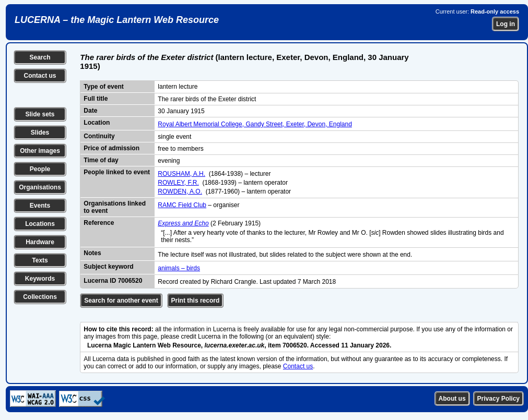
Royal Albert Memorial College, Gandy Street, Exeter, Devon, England (255, 124)
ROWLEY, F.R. (178, 183)
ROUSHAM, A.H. (181, 174)
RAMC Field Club (182, 205)
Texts (40, 260)
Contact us (40, 76)
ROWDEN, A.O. (180, 191)
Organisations (40, 187)
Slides (40, 133)
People (40, 169)
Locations (40, 224)
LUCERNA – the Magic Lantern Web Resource (117, 20)
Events (40, 206)
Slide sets (40, 114)
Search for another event (121, 301)
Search (40, 57)
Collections (40, 297)
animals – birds (179, 268)
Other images (40, 151)
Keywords (40, 279)
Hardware (40, 242)
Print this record (196, 301)
